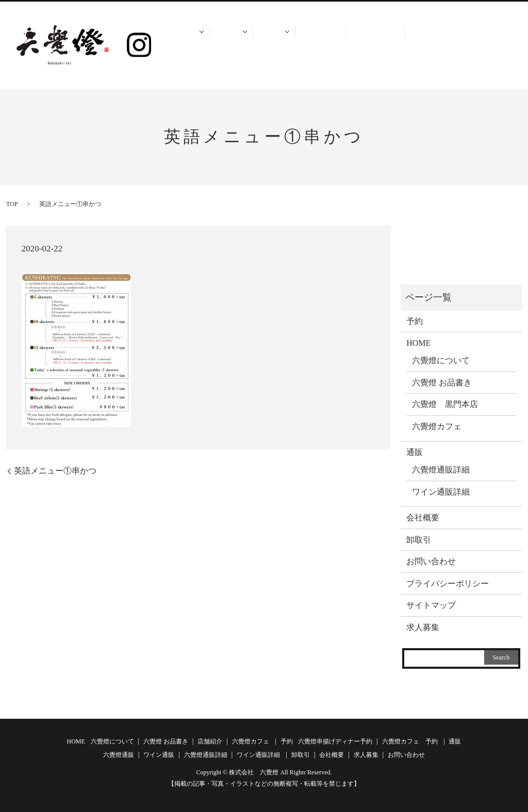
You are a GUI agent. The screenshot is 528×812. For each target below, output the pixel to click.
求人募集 (417, 46)
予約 (232, 46)
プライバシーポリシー (448, 583)
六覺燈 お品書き (442, 383)
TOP (12, 204)
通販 (275, 46)
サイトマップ (431, 605)
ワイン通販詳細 (441, 492)
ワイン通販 (159, 755)
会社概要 (368, 46)
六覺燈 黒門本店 (445, 404)
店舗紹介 (210, 741)
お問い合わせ (477, 46)
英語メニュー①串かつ (55, 471)
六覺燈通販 (119, 755)
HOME (184, 46)
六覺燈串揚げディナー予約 (335, 741)
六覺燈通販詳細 (441, 470)
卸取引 (323, 46)
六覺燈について (441, 360)
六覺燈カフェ (437, 426)
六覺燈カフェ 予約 (410, 741)
